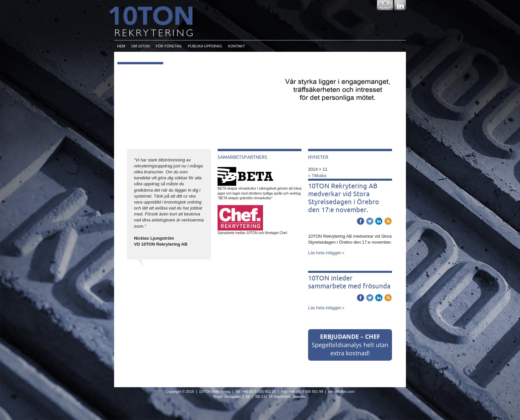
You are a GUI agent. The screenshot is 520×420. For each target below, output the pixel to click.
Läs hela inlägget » (326, 253)
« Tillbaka (317, 176)
